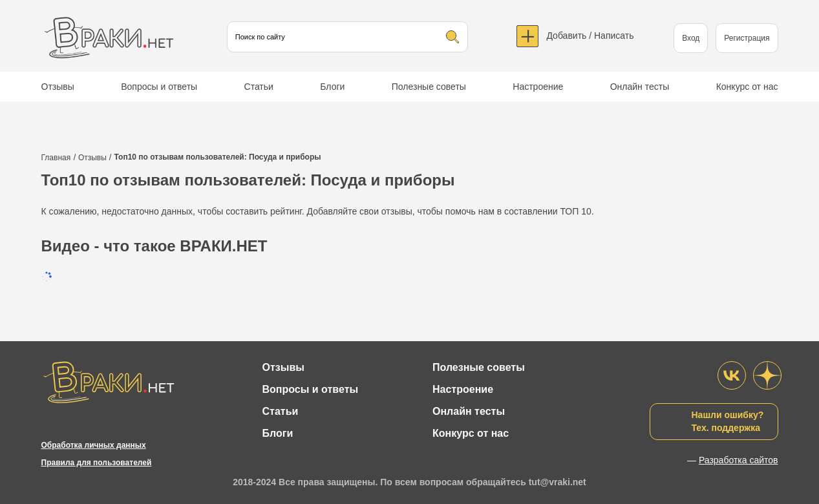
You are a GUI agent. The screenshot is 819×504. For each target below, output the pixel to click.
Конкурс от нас (747, 87)
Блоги (332, 87)
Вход (691, 38)
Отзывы (58, 87)
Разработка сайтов (739, 460)
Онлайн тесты (640, 87)
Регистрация (747, 38)
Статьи (259, 87)
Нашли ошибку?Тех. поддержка (728, 421)
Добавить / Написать (590, 36)
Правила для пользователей (97, 463)
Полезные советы (429, 87)
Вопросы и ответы (159, 87)
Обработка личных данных (94, 445)
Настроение (538, 87)
